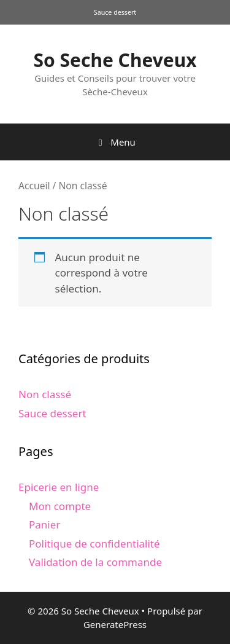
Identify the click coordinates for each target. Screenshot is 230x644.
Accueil (34, 186)
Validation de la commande (95, 562)
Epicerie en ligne (59, 487)
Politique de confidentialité (94, 544)
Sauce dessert (52, 413)
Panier (44, 524)
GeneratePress (115, 624)
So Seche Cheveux (115, 60)
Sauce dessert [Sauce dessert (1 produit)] (115, 12)
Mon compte (60, 506)
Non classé (45, 394)
